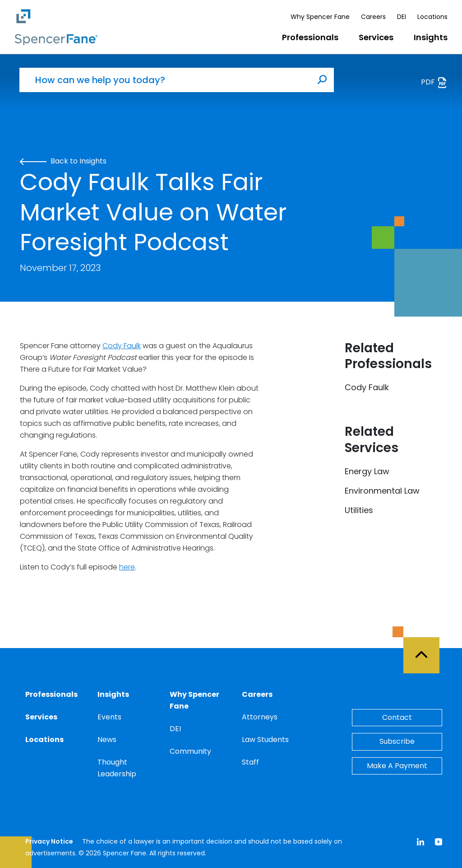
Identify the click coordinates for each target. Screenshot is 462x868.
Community (190, 751)
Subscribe (397, 741)
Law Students (265, 740)
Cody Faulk (122, 346)
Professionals (310, 37)
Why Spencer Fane (320, 17)
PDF (434, 82)
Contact (397, 717)
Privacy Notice (49, 841)
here (127, 567)
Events (109, 717)
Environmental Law (382, 491)
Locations (432, 17)
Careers (373, 17)
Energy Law (367, 471)
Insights (431, 37)
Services (376, 37)
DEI (402, 17)
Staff (250, 762)
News (107, 740)
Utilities (359, 510)
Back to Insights (63, 161)
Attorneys (260, 717)
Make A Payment (397, 766)
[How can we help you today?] (165, 80)
